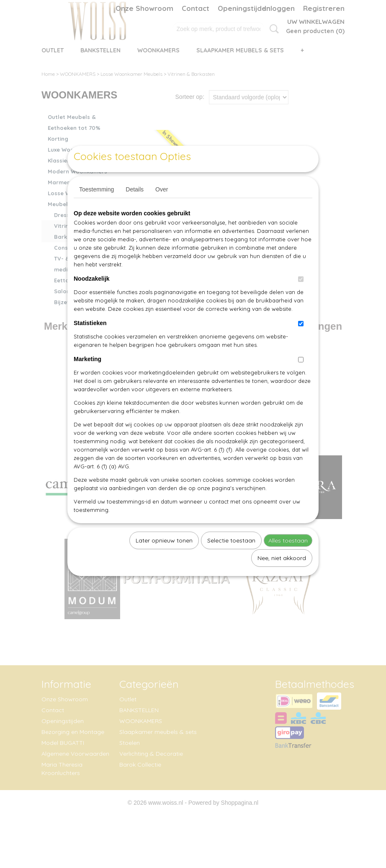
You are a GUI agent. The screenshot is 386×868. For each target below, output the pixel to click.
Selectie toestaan (231, 560)
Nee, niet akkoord (282, 577)
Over (162, 209)
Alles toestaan (288, 560)
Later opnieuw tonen (164, 560)
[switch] (301, 298)
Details (135, 209)
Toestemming (96, 209)
